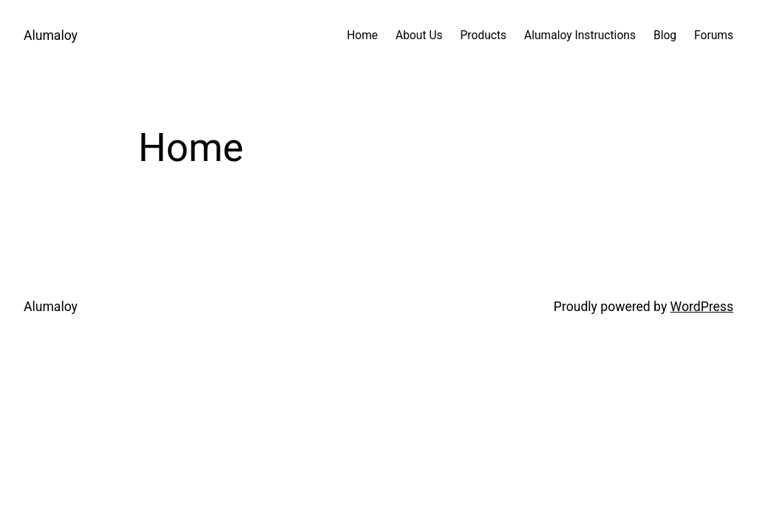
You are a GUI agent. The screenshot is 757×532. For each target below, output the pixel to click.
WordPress (702, 307)
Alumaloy (51, 35)
